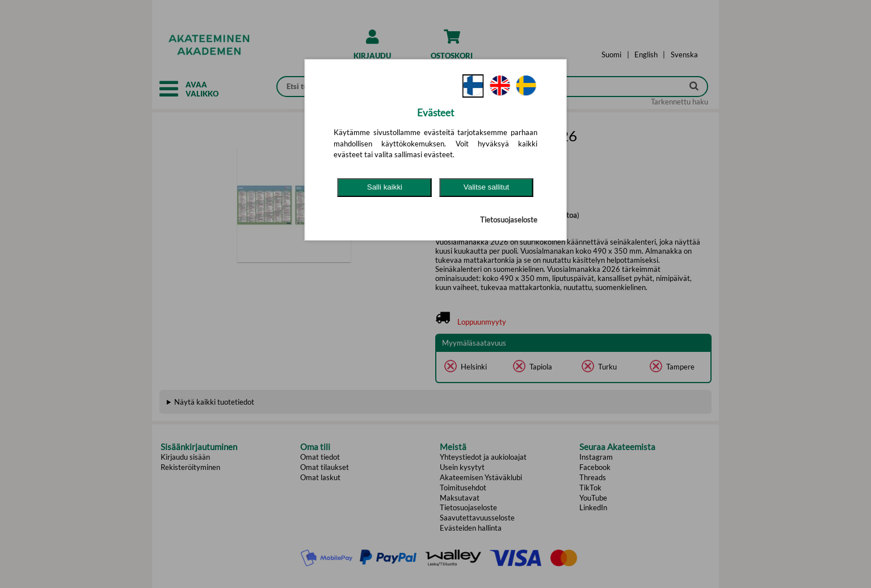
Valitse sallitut (487, 187)
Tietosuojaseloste (509, 220)
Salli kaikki (385, 187)
